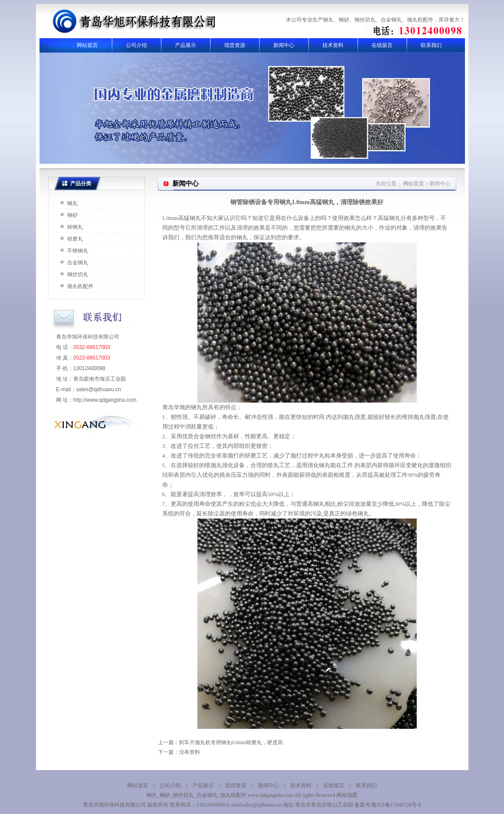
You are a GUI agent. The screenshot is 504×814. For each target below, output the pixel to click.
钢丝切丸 (78, 274)
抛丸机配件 (80, 286)
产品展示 (186, 45)
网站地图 (347, 795)
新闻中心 (284, 45)
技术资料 (333, 45)
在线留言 (382, 45)
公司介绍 (136, 45)
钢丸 (72, 203)
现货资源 (235, 45)
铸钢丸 (75, 227)
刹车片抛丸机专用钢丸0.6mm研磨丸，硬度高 (231, 742)
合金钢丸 (78, 263)
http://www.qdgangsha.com (105, 400)
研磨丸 (75, 239)
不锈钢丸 (78, 251)
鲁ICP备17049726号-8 (396, 805)
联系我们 (431, 45)
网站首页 (87, 45)
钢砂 (72, 215)
